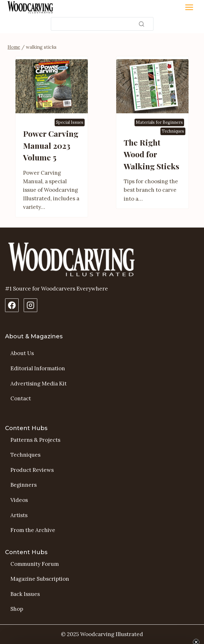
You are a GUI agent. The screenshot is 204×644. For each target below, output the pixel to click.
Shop (17, 609)
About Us (22, 353)
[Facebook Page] (12, 305)
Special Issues (70, 122)
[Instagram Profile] (30, 305)
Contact (21, 398)
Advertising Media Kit (39, 384)
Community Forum (35, 564)
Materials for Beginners (159, 122)
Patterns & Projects (35, 440)
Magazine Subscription (40, 579)
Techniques (173, 131)
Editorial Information (38, 368)
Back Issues (25, 594)
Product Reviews (32, 470)
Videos (19, 500)
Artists (19, 515)
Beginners (24, 485)
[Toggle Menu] (189, 7)
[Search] (102, 24)
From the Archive (33, 530)
